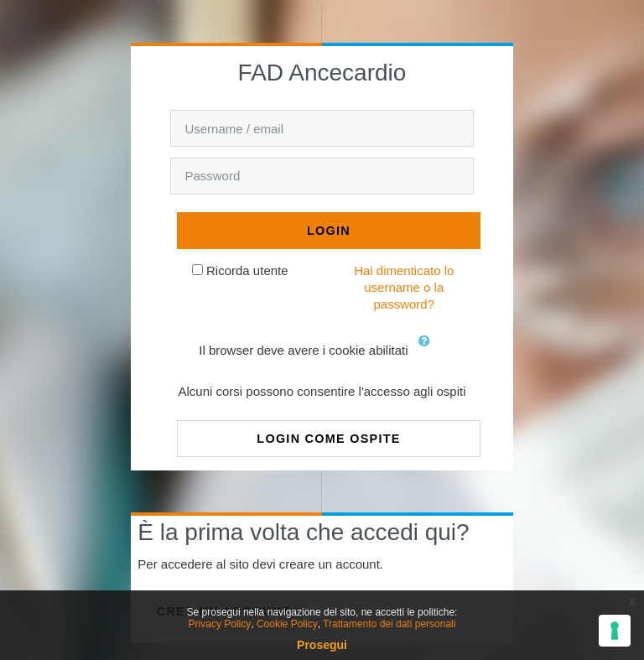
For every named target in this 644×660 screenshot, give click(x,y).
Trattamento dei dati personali (389, 624)
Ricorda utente (247, 270)
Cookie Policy (287, 624)
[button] (428, 351)
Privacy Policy (220, 624)
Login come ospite (328, 439)
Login (329, 231)
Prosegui (322, 645)
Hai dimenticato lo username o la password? (404, 287)
